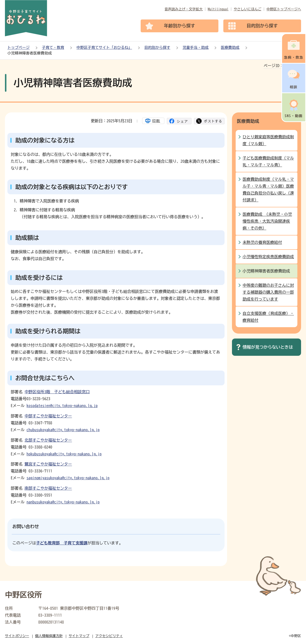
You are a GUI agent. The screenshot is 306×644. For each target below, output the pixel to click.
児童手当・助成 (196, 47)
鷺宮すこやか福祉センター (48, 464)
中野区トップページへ (284, 9)
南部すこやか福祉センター (48, 488)
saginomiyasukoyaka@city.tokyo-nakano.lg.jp (68, 478)
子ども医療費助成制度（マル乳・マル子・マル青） (268, 161)
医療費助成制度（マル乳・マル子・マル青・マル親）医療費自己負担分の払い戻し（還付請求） (268, 190)
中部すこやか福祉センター (48, 416)
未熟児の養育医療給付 (262, 242)
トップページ (19, 47)
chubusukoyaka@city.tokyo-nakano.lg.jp (63, 430)
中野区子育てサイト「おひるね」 (104, 47)
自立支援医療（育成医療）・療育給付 (268, 317)
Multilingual (218, 9)
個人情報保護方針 (49, 636)
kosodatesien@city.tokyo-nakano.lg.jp (62, 406)
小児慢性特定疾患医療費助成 (268, 257)
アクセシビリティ (109, 636)
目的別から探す (157, 47)
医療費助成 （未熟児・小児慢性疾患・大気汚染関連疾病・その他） (267, 221)
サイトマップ (79, 636)
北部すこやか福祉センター (48, 440)
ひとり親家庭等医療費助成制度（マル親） (268, 140)
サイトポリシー (17, 636)
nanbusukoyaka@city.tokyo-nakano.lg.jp (63, 502)
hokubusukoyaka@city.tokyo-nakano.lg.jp (64, 454)
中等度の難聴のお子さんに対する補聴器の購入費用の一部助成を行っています (268, 292)
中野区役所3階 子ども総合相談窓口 (57, 392)
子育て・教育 (53, 47)
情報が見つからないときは (268, 347)
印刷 (156, 121)
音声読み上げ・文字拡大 (184, 9)
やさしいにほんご (248, 9)
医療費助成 (230, 47)
